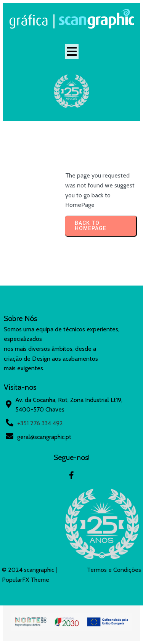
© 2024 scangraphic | (29, 570)
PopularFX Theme (26, 580)
